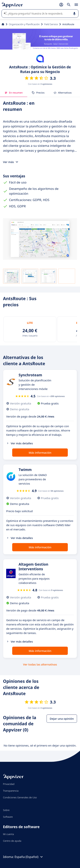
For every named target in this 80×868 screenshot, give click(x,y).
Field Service (51, 24)
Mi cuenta (8, 834)
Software (8, 817)
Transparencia (11, 791)
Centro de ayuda (12, 841)
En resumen (14, 93)
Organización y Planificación (24, 24)
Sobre (6, 810)
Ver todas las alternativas (40, 664)
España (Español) (29, 857)
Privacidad (9, 784)
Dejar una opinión (62, 719)
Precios (38, 93)
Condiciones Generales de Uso (20, 797)
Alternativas (63, 93)
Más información (40, 453)
